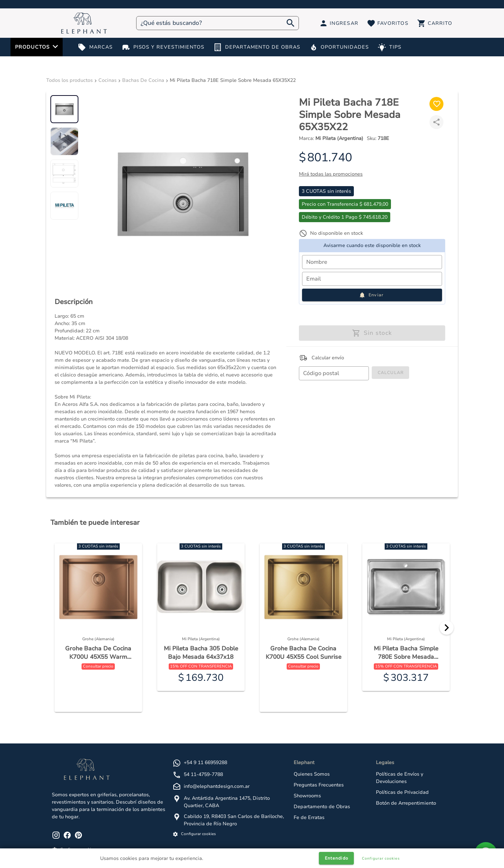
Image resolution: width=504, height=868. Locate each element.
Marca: (331, 138)
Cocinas (107, 80)
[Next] (447, 628)
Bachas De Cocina (143, 80)
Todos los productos (69, 80)
